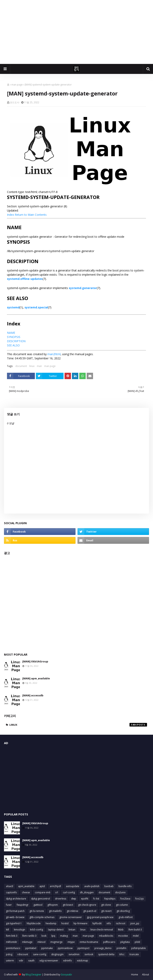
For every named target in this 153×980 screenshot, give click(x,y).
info (109, 923)
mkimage (27, 942)
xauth (31, 961)
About (146, 975)
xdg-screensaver (49, 961)
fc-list (96, 899)
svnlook (89, 954)
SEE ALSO (13, 345)
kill (7, 930)
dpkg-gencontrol (41, 899)
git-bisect (68, 905)
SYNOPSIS (14, 337)
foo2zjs (139, 899)
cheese (26, 892)
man (39, 366)
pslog (9, 954)
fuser (9, 905)
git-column (122, 905)
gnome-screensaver (71, 917)
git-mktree (73, 911)
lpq (53, 936)
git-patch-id (90, 911)
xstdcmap (82, 961)
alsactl (10, 886)
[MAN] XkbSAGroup (35, 661)
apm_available (26, 886)
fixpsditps (110, 899)
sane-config (40, 954)
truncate (134, 954)
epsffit (85, 899)
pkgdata (125, 942)
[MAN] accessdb (33, 695)
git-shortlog (123, 911)
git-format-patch (15, 911)
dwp (74, 899)
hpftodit (97, 923)
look (44, 936)
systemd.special (36, 307)
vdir (21, 961)
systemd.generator (83, 288)
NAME (11, 333)
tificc (122, 954)
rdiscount (23, 954)
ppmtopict (83, 948)
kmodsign (20, 930)
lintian (72, 930)
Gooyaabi (66, 975)
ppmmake (47, 948)
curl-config (69, 892)
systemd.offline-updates (25, 279)
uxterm (10, 961)
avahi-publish (92, 886)
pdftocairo (109, 942)
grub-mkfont (126, 917)
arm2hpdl (55, 886)
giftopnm (53, 905)
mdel (136, 936)
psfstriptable (139, 948)
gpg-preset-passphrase (100, 917)
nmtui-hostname (89, 942)
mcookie (123, 936)
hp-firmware (80, 923)
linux (32, 366)
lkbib (121, 930)
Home (135, 975)
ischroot (121, 923)
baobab (109, 886)
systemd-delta (106, 954)
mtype (71, 942)
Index (10, 215)
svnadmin (74, 954)
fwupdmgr (23, 905)
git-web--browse (15, 917)
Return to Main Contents (31, 215)
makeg (64, 936)
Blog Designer (33, 975)
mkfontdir (12, 942)
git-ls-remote (37, 911)
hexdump (51, 923)
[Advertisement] (76, 32)
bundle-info (125, 886)
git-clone (106, 905)
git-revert (106, 911)
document (21, 366)
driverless (61, 899)
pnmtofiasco (13, 948)
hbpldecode (34, 923)
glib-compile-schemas (42, 917)
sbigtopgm (57, 954)
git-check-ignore (87, 905)
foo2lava (125, 899)
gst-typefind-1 (14, 923)
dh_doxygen (87, 892)
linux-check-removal (102, 930)
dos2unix (120, 892)
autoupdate (73, 886)
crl (57, 892)
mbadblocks (106, 936)
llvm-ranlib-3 (29, 936)
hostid (65, 923)
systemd (13, 307)
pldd (137, 942)
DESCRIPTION (16, 341)
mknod (41, 942)
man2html (54, 354)
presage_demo (103, 948)
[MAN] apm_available (36, 678)
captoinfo (11, 892)
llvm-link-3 (12, 936)
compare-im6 (43, 892)
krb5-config (37, 930)
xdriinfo (68, 961)
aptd (42, 886)
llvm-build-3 (135, 930)
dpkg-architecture (16, 899)
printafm (121, 948)
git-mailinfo (55, 911)
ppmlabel (31, 948)
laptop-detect (56, 930)
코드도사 (15, 102)
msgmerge (56, 942)
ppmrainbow (65, 948)
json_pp (135, 923)
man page (17, 85)
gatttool (38, 905)
